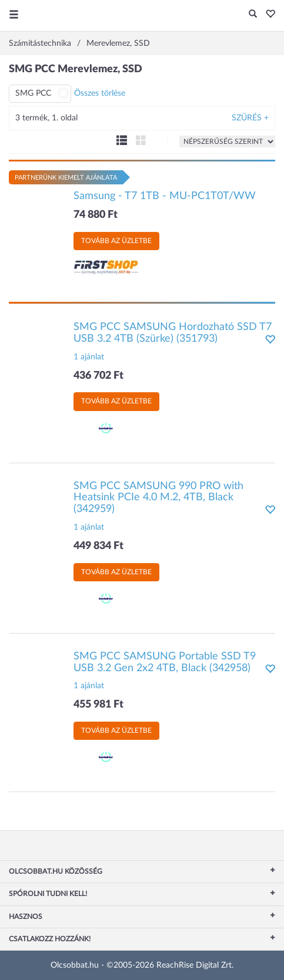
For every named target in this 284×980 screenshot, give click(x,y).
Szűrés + (250, 118)
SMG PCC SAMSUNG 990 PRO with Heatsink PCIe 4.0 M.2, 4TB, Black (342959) (158, 498)
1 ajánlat (89, 357)
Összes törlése (100, 93)
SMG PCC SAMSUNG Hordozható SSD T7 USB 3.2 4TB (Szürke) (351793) (173, 333)
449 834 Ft (98, 546)
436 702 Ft (98, 376)
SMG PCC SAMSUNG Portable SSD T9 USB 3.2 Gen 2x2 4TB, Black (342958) (165, 662)
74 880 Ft (96, 215)
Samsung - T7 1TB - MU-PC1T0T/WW (165, 196)
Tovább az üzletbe (116, 241)
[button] (267, 15)
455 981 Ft (98, 705)
